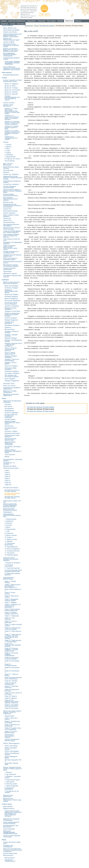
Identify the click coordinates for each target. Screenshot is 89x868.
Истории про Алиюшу (47, 26)
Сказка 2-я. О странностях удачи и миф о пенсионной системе (12, 118)
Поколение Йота (9, 222)
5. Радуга (8, 153)
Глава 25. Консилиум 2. (12, 668)
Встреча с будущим (11, 413)
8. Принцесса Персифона (9, 788)
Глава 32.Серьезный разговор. (12, 690)
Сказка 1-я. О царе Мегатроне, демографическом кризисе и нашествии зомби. (12, 111)
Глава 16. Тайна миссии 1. (13, 632)
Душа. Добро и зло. (10, 28)
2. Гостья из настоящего (9, 565)
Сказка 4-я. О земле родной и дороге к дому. (12, 127)
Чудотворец (7, 271)
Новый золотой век (10, 32)
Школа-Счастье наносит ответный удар (12, 228)
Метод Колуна (10, 329)
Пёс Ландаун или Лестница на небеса (12, 376)
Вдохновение (8, 806)
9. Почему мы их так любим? (12, 792)
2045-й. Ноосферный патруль (12, 754)
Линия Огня (7, 220)
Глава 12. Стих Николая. (10, 619)
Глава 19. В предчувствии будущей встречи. (13, 645)
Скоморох (5, 280)
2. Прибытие (9, 521)
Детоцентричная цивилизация (10, 439)
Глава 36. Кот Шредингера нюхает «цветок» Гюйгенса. (12, 701)
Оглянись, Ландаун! (11, 288)
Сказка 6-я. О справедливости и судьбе (11, 138)
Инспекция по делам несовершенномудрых (11, 265)
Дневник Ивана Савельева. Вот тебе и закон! (12, 423)
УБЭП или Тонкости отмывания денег (10, 259)
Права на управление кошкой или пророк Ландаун (12, 315)
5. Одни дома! (9, 782)
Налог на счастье (9, 386)
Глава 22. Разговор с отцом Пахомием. (12, 658)
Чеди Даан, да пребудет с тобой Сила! (12, 388)
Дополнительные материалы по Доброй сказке (11, 45)
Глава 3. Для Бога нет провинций (12, 725)
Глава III (7, 475)
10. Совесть (9, 537)
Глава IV (7, 477)
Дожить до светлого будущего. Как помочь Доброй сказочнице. (11, 50)
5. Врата (7, 527)
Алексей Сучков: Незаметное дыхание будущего (11, 559)
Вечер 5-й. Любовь (11, 92)
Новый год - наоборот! (11, 174)
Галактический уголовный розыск (12, 262)
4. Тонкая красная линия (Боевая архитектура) (13, 571)
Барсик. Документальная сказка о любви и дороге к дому (13, 769)
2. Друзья (8, 147)
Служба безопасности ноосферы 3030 (11, 252)
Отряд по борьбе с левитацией (10, 269)
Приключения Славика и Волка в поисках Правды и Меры (13, 191)
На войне (8, 405)
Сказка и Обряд (9, 42)
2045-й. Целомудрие (12, 751)
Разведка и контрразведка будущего (13, 243)
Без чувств (8, 407)
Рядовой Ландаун (11, 338)
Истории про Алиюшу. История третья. (41, 411)
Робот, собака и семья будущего (11, 216)
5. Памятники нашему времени (12, 574)
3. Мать (7, 149)
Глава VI (7, 481)
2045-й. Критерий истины (11, 748)
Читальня (4, 24)
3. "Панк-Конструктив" (12, 568)
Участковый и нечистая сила (11, 240)
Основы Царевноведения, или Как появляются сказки (12, 98)
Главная (4, 21)
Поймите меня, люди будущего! (12, 436)
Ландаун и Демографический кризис (11, 291)
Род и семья (51, 21)
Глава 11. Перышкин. (12, 616)
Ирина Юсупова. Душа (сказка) (11, 168)
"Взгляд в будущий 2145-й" (13, 760)
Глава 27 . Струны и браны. (11, 675)
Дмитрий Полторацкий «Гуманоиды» (11, 820)
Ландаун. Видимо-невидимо (11, 357)
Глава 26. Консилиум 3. (12, 671)
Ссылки (12, 24)
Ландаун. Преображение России (13, 341)
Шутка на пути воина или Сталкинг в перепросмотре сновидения (13, 850)
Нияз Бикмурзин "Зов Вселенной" (11, 826)
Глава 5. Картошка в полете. (12, 597)
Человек (60, 21)
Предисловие (9, 716)
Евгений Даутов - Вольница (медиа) (13, 460)
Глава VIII (8, 485)
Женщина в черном (10, 274)
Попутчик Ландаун (11, 366)
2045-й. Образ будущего (11, 743)
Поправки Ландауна (12, 371)
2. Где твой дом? (10, 774)
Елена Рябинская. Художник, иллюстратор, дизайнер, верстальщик (12, 68)
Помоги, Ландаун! (11, 318)
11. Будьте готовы (11, 539)
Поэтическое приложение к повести (10, 736)
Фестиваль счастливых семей (13, 447)
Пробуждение (9, 411)
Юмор (4, 840)
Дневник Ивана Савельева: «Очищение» (10, 443)
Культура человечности (17, 21)
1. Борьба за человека (12, 563)
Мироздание (32, 21)
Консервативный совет (11, 429)
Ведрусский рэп (9, 808)
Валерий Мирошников (11, 75)
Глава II (7, 473)
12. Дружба (9, 541)
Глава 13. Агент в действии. (11, 622)
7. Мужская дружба (11, 786)
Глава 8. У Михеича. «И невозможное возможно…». (13, 606)
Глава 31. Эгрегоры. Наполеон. (12, 687)
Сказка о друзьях (9, 213)
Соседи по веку (10, 419)
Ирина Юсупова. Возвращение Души (10, 509)
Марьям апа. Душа (10, 466)
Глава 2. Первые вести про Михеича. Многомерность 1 (13, 586)
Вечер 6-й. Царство (11, 94)
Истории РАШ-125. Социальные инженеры (11, 416)
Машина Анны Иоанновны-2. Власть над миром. (12, 800)
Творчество (69, 21)
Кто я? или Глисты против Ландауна (11, 303)
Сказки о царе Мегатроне (8, 105)
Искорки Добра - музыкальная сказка (11, 195)
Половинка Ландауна (12, 325)
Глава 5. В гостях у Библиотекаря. (11, 732)
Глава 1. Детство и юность (11, 719)
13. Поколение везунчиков (10, 544)
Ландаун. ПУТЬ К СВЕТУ (11, 363)
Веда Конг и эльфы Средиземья (10, 392)
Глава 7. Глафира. (11, 603)
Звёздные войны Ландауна (11, 309)
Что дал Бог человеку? (11, 184)
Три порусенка (8, 170)
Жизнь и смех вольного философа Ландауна (11, 283)
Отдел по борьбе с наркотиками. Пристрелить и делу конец (10, 248)
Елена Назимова (9, 829)
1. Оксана (8, 145)
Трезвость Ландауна (12, 306)
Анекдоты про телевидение (8, 846)
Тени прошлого (10, 455)
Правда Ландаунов (11, 320)
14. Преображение (11, 547)
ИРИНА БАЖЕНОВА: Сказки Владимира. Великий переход (10, 505)
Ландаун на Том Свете (12, 311)
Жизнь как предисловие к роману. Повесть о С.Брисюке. (12, 712)
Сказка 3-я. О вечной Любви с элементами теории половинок (12, 123)
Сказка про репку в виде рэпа (12, 843)
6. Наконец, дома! (11, 784)
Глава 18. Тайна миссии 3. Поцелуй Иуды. (13, 641)
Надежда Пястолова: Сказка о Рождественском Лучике (13, 178)
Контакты (21, 24)
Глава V (7, 479)
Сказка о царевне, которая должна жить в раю (13, 81)
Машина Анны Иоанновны (8, 796)
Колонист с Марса (11, 431)
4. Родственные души (12, 780)
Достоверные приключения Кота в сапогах (10, 199)
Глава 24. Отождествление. (11, 665)
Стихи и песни (7, 804)
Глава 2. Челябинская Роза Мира (12, 722)
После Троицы (10, 161)
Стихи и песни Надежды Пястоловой (12, 836)
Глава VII (8, 483)
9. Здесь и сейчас (11, 535)
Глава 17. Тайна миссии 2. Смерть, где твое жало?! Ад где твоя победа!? (13, 636)
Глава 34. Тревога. (11, 696)
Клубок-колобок (9, 103)
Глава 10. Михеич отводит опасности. (11, 613)
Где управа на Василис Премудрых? (11, 225)
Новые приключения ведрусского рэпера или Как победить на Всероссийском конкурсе (13, 813)
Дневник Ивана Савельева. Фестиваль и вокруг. (13, 451)
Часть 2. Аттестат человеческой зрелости (11, 349)
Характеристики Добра (11, 30)
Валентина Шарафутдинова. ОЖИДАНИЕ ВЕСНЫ (10, 832)
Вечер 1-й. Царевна (11, 84)
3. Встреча (8, 523)
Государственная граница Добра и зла (12, 255)
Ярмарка (78, 21)
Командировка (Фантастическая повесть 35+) (12, 515)
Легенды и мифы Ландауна (11, 369)
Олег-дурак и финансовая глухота (12, 276)
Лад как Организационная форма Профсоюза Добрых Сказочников (12, 35)
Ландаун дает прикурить (9, 323)
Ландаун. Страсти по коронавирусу (12, 360)
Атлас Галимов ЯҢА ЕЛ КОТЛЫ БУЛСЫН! (11, 823)
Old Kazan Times (9, 384)
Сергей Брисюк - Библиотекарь (9, 578)
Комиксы (8, 327)
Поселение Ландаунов (12, 301)
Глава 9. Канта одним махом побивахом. (12, 610)
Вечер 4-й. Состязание (12, 90)
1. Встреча (8, 772)
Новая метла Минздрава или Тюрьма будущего (12, 232)
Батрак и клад (8, 202)
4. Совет (8, 151)
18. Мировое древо (11, 555)
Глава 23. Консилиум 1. (12, 662)
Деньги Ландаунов (11, 299)
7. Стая (7, 531)
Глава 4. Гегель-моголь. (10, 593)
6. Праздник (9, 155)
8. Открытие (9, 533)
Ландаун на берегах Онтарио (11, 332)
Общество (41, 21)
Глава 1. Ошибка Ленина (10, 582)
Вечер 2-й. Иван (10, 86)
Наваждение (8, 512)
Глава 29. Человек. (11, 681)
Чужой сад (7, 218)
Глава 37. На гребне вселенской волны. (11, 705)
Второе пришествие (10, 853)
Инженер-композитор (12, 433)
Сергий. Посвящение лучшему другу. (12, 740)
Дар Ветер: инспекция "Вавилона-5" (11, 395)
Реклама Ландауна (11, 296)
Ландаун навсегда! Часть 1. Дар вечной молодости (13, 345)
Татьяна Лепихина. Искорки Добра (10, 187)
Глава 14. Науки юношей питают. (13, 625)
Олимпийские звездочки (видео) (12, 182)
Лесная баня (9, 426)
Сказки (4, 78)
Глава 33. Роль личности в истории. (13, 693)
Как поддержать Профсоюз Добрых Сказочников (10, 55)
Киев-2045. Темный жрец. (11, 764)
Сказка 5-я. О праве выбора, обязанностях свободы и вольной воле (12, 133)
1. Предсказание (10, 519)
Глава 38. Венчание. (12, 708)
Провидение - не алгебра (9, 463)
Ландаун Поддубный (12, 381)
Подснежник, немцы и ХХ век (12, 501)
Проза (36, 26)
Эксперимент (9, 409)
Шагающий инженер (10, 211)
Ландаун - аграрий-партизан (11, 335)
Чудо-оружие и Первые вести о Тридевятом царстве (11, 236)
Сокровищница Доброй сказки (11, 58)
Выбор (7, 457)
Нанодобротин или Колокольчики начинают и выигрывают (13, 206)
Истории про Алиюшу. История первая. (41, 407)
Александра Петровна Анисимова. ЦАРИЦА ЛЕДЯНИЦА (12, 63)
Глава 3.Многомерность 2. (13, 590)
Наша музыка (7, 72)
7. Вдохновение (10, 157)
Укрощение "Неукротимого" (10, 860)
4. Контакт (8, 525)
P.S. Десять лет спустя (12, 159)
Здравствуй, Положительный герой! (11, 39)
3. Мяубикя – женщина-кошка (13, 777)
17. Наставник (10, 553)
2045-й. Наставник (11, 746)
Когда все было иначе (11, 468)
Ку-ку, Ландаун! (10, 379)
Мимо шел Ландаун (11, 286)
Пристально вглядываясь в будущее (12, 401)
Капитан (6, 172)
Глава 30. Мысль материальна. (10, 683)
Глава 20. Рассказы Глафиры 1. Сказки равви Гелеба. (11, 650)
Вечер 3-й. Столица (11, 88)
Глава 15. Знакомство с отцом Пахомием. (13, 628)
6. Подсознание (10, 529)
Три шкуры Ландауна (12, 373)
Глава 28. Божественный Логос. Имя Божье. (13, 678)
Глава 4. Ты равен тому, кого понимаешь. (13, 729)
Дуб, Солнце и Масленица (8, 164)
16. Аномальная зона (12, 551)
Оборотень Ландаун (12, 294)
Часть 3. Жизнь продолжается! (10, 353)
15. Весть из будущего (12, 549)
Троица (6, 142)
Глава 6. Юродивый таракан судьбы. (11, 600)
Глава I (7, 471)
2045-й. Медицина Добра (11, 757)
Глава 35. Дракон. (11, 698)
